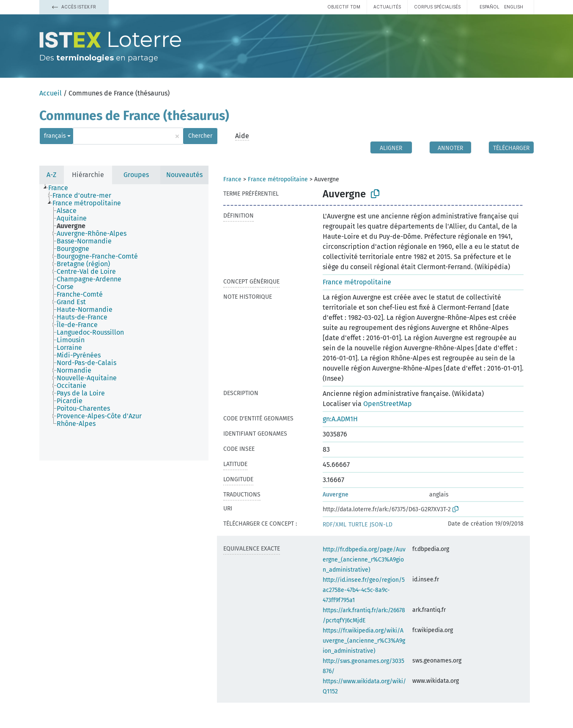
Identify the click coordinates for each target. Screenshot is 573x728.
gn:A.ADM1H (340, 419)
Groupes (136, 175)
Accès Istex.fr (74, 7)
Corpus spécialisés (437, 7)
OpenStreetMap (388, 404)
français (55, 136)
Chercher (200, 136)
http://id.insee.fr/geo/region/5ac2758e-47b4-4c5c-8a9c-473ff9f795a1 (364, 590)
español (489, 7)
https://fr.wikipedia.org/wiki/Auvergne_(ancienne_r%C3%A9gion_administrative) (364, 641)
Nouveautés (184, 175)
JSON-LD (381, 525)
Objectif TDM (344, 7)
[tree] (124, 322)
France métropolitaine (278, 179)
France (232, 179)
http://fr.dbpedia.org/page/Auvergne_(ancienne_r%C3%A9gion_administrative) (364, 560)
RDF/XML (334, 525)
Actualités (387, 7)
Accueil (51, 93)
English (514, 7)
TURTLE (358, 525)
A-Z (51, 175)
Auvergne (336, 495)
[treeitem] (62, 188)
